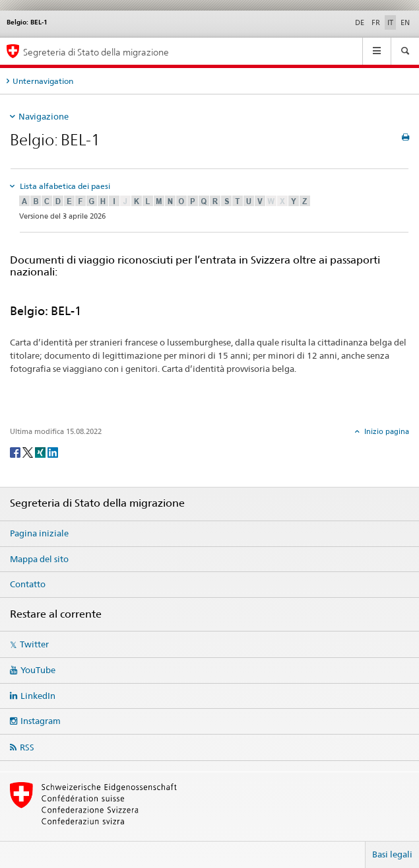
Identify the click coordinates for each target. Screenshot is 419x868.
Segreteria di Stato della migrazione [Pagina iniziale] (96, 52)
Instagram (41, 721)
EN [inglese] (405, 22)
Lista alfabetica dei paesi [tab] (64, 186)
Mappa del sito (39, 559)
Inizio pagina (386, 431)
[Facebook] (16, 452)
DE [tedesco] (360, 22)
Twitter (34, 644)
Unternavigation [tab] (43, 81)
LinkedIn (38, 696)
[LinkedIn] (53, 452)
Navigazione (44, 116)
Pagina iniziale (39, 533)
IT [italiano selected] (390, 22)
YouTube (38, 670)
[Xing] (41, 452)
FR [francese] (376, 22)
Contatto (28, 584)
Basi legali (392, 854)
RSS (27, 747)
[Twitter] (29, 452)
